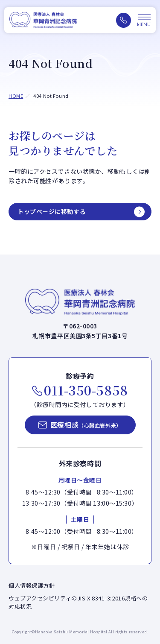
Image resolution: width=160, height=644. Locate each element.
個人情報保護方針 (32, 585)
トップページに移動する (52, 211)
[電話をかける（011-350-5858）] (124, 20)
